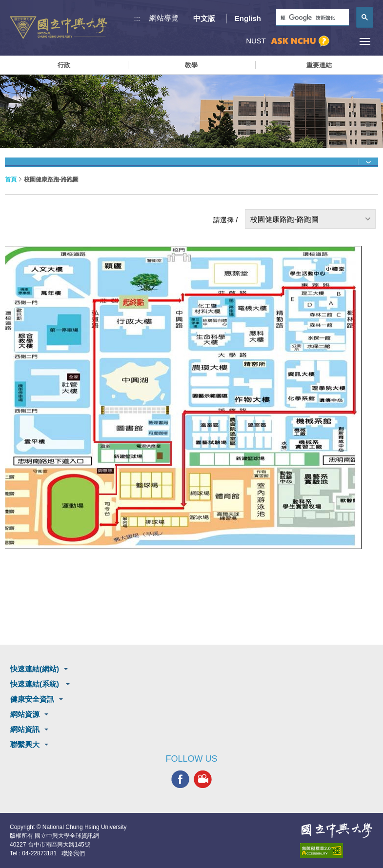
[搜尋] (312, 18)
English (248, 18)
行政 (64, 65)
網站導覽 (164, 18)
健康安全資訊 (32, 699)
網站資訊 (25, 729)
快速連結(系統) (36, 684)
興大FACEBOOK (180, 779)
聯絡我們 (73, 853)
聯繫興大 (25, 744)
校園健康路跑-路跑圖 (284, 219)
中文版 (204, 18)
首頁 (11, 179)
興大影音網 (203, 779)
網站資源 (25, 714)
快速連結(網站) (35, 669)
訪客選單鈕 (343, 41)
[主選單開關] (365, 41)
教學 (191, 65)
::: (137, 18)
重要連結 (319, 65)
